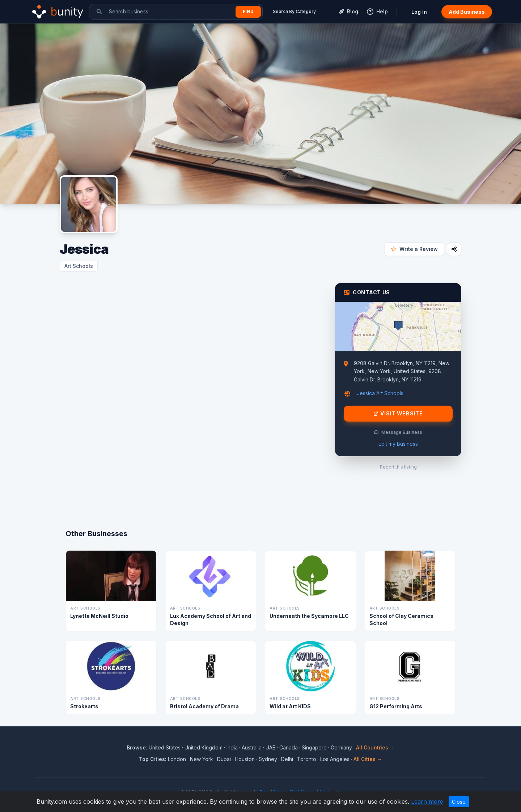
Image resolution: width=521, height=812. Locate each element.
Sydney (268, 759)
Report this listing (398, 467)
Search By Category (294, 11)
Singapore (314, 747)
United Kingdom (204, 747)
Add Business (467, 12)
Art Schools (79, 266)
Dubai (224, 759)
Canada (289, 747)
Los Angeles (335, 759)
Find (248, 11)
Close (459, 802)
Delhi (287, 759)
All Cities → (368, 759)
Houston (245, 759)
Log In (419, 12)
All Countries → (375, 747)
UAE (270, 747)
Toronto (307, 759)
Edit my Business (398, 444)
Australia (252, 747)
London (177, 759)
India (232, 747)
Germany (341, 747)
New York (202, 759)
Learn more (427, 802)
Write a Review (414, 249)
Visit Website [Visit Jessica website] (398, 414)
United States (165, 747)
